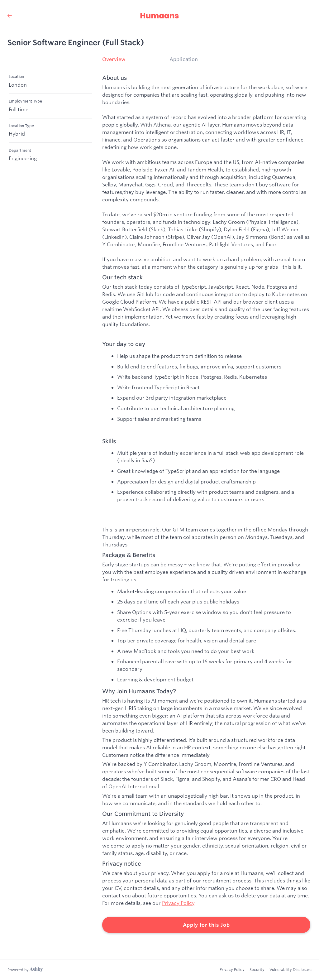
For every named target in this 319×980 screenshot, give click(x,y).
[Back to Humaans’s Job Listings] (10, 16)
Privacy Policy (178, 903)
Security (257, 969)
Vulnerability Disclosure (290, 969)
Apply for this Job (206, 925)
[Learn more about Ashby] (25, 970)
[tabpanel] (206, 504)
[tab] (133, 61)
